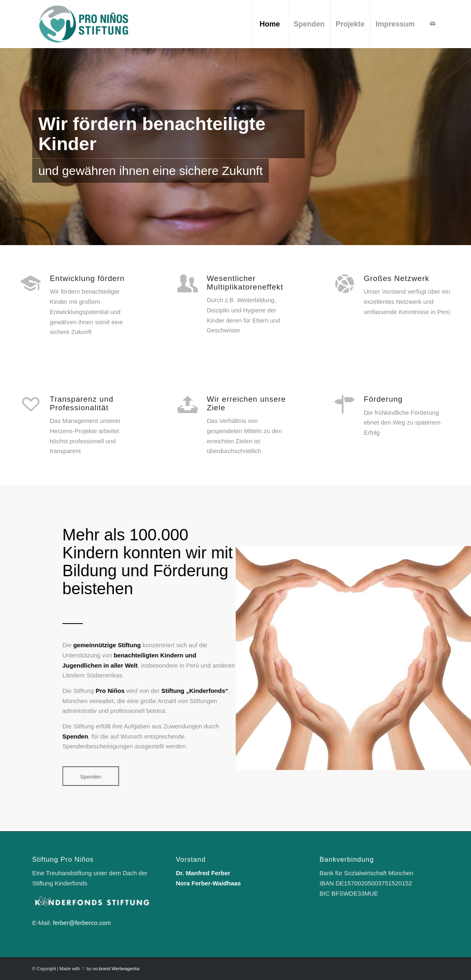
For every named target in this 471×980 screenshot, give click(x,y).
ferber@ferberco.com (82, 923)
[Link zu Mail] (433, 24)
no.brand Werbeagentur (116, 969)
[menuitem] (270, 24)
